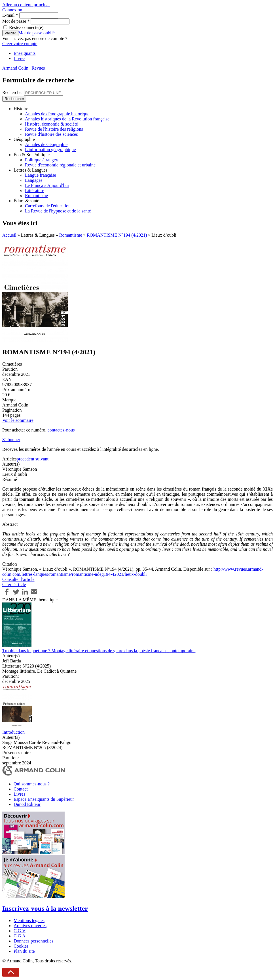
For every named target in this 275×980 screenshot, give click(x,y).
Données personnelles (33, 941)
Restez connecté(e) (26, 27)
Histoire (21, 109)
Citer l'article (14, 584)
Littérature (35, 190)
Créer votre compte (20, 44)
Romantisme (36, 196)
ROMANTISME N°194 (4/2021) (117, 235)
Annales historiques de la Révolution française (67, 119)
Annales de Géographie (46, 144)
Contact (21, 789)
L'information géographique (50, 150)
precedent (26, 459)
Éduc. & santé (26, 201)
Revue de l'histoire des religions (54, 129)
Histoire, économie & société (51, 124)
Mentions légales (29, 920)
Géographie (24, 139)
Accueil (9, 235)
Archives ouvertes (30, 926)
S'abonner (11, 440)
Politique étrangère (42, 160)
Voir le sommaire (18, 420)
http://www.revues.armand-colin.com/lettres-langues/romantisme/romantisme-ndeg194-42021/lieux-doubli (133, 572)
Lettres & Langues (30, 170)
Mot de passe (16, 21)
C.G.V (20, 931)
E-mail (10, 15)
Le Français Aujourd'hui (47, 185)
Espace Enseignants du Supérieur (44, 799)
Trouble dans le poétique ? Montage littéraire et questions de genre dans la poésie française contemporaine (99, 651)
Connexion (12, 10)
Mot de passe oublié (37, 33)
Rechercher (13, 92)
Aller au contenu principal (26, 5)
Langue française (41, 175)
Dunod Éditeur (27, 804)
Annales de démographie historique (57, 114)
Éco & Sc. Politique (32, 155)
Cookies (21, 946)
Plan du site (24, 951)
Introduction (13, 732)
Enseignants (25, 53)
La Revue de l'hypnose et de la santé (58, 211)
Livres (19, 58)
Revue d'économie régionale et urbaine (60, 165)
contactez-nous (61, 430)
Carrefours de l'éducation (48, 206)
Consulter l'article (18, 579)
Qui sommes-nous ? (32, 784)
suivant (42, 459)
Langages (34, 180)
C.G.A (20, 936)
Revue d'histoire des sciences (51, 134)
